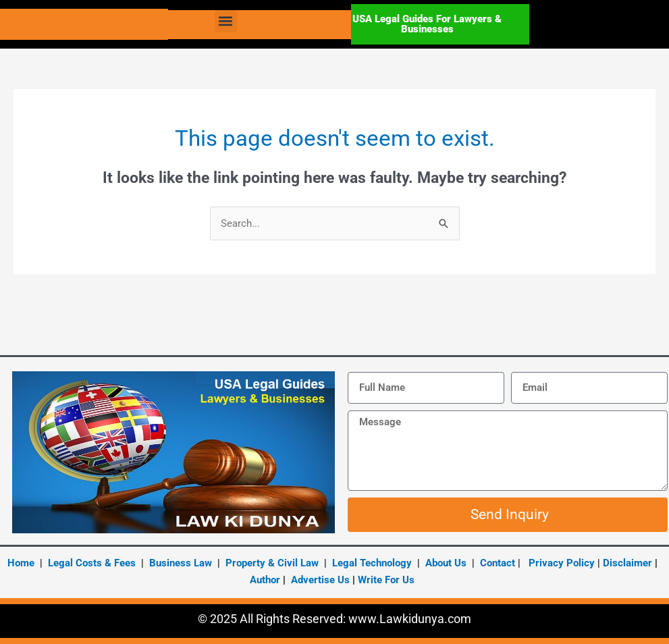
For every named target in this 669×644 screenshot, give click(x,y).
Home (21, 563)
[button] (226, 21)
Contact (498, 563)
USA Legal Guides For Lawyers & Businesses (427, 24)
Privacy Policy (562, 563)
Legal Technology (372, 563)
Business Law (179, 563)
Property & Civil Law (272, 563)
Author (266, 580)
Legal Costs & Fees (92, 563)
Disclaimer (627, 563)
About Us (446, 563)
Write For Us (386, 580)
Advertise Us (320, 580)
